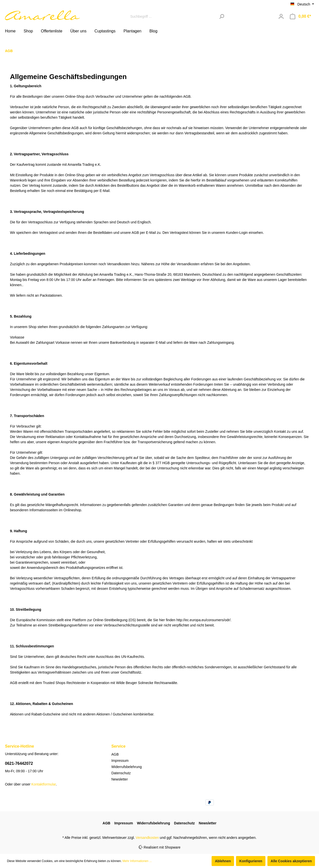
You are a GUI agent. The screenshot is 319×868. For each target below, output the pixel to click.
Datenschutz (121, 773)
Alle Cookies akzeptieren (291, 861)
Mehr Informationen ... (137, 861)
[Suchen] (222, 16)
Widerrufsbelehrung (127, 767)
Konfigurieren (251, 861)
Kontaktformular (44, 784)
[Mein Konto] (281, 16)
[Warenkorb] (300, 16)
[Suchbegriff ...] (172, 16)
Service (119, 746)
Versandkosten (147, 838)
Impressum (120, 761)
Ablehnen (223, 861)
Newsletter (120, 779)
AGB (115, 754)
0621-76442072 (19, 763)
